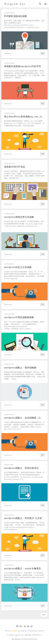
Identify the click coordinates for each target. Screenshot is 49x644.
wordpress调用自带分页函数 (19, 217)
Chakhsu (24, 631)
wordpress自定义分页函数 (18, 267)
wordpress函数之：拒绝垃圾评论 (21, 468)
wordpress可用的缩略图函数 (19, 317)
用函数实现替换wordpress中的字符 (22, 66)
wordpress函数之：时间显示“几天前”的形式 (24, 518)
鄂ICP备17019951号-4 (33, 635)
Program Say (15, 4)
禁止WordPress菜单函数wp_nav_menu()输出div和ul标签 (24, 117)
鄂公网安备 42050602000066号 (24, 639)
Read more (8, 53)
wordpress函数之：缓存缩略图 (20, 368)
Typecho (41, 631)
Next (44, 615)
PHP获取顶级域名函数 (16, 16)
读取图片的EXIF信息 (14, 167)
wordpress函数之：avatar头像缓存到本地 (24, 569)
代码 (43, 53)
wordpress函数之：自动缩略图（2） (23, 418)
